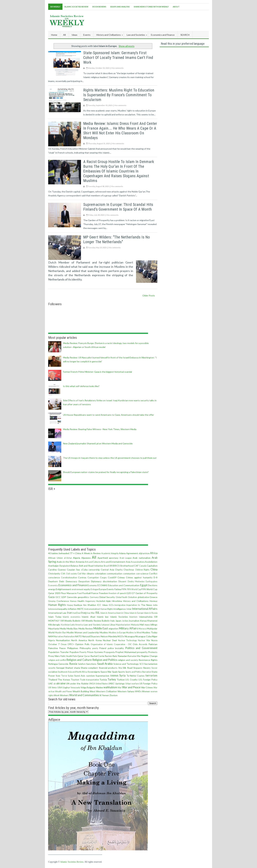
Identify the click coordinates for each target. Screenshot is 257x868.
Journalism (134, 621)
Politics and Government (141, 648)
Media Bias (72, 628)
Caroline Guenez (57, 570)
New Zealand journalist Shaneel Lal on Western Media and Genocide (98, 443)
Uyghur (66, 687)
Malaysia (135, 625)
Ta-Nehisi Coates (136, 676)
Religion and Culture (79, 660)
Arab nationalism (141, 558)
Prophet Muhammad (126, 652)
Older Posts (149, 295)
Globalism (132, 597)
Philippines (73, 648)
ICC (99, 605)
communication (114, 574)
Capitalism (152, 566)
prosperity (142, 652)
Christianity (54, 574)
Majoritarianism (123, 625)
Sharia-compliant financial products (99, 668)
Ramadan (123, 656)
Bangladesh (65, 566)
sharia (77, 668)
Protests (153, 652)
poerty (95, 648)
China (154, 569)
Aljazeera (86, 558)
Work (57, 695)
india (155, 605)
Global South (122, 597)
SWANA (114, 676)
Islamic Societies (119, 617)
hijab (108, 601)
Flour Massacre (69, 593)
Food (79, 593)
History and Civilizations (136, 601)
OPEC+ (71, 644)
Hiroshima (117, 601)
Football (87, 593)
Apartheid (103, 558)
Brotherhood (127, 566)
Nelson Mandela (109, 636)
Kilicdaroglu (54, 625)
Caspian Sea (73, 570)
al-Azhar (68, 558)
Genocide (72, 597)
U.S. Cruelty (131, 680)
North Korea (95, 640)
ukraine (61, 683)
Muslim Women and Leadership (83, 632)
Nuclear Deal (110, 640)
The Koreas (64, 680)
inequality (62, 609)
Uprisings (120, 683)
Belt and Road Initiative (91, 566)
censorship (94, 570)
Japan (118, 621)
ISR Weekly (55, 7)
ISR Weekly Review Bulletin (95, 621)
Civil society (71, 574)
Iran (69, 613)
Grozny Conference (59, 601)
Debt (62, 581)
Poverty (83, 652)
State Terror (61, 676)
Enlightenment (64, 589)
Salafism (82, 664)
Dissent (122, 581)
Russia (73, 664)
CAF (136, 566)
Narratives (59, 637)
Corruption (93, 577)
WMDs (138, 692)
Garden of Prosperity (146, 593)
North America (79, 640)
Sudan (71, 676)
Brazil (106, 566)
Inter (129, 609)
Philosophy (85, 648)
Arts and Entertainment (113, 562)
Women (146, 691)
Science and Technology (126, 664)
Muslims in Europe (117, 633)
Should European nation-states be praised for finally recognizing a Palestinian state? (106, 472)
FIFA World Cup (134, 589)
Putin (75, 656)
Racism (108, 656)
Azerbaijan (54, 566)
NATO (79, 636)
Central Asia (107, 570)
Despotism (84, 581)
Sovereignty (94, 672)
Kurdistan (65, 625)
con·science (142, 574)
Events (110, 589)
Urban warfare (132, 684)
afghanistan (144, 553)
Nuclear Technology (128, 640)
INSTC (80, 609)
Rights (154, 660)
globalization (143, 597)
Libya (112, 625)
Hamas (73, 601)
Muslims (104, 632)
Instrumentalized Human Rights (99, 609)
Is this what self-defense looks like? (81, 386)
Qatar (80, 656)
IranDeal (77, 613)
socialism (53, 672)
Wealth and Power (64, 692)
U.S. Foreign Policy (148, 680)
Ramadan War (134, 656)
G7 (133, 593)
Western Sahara (126, 691)
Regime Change (149, 656)
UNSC (111, 683)
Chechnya (129, 570)
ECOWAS (102, 585)
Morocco (143, 629)
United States (102, 684)
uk (55, 684)
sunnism (90, 676)
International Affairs (145, 609)
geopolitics (83, 597)
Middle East (101, 628)
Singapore (138, 668)
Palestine (53, 648)
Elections (153, 585)
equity (87, 589)
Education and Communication (124, 585)
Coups (103, 577)
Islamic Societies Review (76, 7)
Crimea (121, 577)
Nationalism (69, 637)
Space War (106, 672)
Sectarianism (151, 664)
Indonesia (53, 609)
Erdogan (95, 589)
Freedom (104, 593)
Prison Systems (95, 652)
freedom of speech (117, 593)
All (64, 35)
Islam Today (55, 617)
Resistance (144, 660)
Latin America (77, 625)
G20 (129, 593)
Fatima (118, 589)
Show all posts (127, 46)
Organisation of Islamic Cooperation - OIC (111, 644)
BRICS (116, 566)
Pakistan (153, 644)
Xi (100, 695)
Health (81, 601)
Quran (87, 656)
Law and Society (92, 625)
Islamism (133, 617)
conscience (54, 577)
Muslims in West (134, 633)
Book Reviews (99, 7)
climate (90, 574)
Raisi (115, 656)
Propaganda (109, 652)
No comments (118, 68)
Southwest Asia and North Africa (73, 672)
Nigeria (52, 640)
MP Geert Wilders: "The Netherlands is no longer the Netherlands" (117, 240)
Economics (53, 585)
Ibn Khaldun (90, 605)
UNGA (92, 684)
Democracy (71, 581)
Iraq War (91, 613)
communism (129, 574)
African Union (55, 558)
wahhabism (110, 687)
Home (54, 35)
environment (77, 589)
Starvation (147, 672)
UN (68, 683)
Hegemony (90, 601)
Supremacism (102, 676)
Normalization (63, 640)
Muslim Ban (60, 633)
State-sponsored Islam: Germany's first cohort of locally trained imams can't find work (118, 58)
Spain (115, 672)
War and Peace (131, 687)
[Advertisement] (149, 20)
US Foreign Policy (148, 683)
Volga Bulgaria (88, 687)
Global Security (107, 597)
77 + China (75, 553)
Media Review (86, 628)
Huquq (70, 605)
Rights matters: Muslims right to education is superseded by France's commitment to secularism (119, 95)
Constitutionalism (69, 578)
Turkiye (121, 680)
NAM (51, 636)
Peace (62, 648)
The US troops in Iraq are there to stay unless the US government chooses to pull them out (110, 458)
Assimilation (151, 562)
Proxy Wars (54, 656)
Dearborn (53, 581)
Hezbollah (101, 601)
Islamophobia (146, 617)
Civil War (82, 574)
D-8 (155, 577)
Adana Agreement (128, 553)
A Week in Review (91, 553)
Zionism (114, 695)
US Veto (52, 687)
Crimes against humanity (139, 577)
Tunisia (103, 680)
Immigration (120, 605)
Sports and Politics (134, 672)
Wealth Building (81, 691)
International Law (57, 613)
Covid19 (112, 577)
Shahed (69, 668)
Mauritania (54, 628)
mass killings (151, 625)
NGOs (121, 636)
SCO (142, 664)
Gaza (51, 597)
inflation (72, 609)
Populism (74, 652)
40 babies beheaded (59, 553)
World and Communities (84, 695)
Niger (155, 636)
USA (60, 687)
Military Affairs (128, 628)
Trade (83, 680)
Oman (64, 644)
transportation (93, 680)
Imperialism (132, 605)
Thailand (53, 680)
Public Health (66, 656)
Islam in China (123, 613)
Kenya (143, 621)
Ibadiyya (78, 605)
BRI (111, 566)
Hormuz (153, 601)
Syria (122, 675)
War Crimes (147, 687)
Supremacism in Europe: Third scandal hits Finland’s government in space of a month (118, 207)
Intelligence (120, 609)
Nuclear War (144, 640)
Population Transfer (59, 652)
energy (52, 589)
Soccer (154, 668)
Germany (94, 597)
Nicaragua (130, 636)
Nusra (154, 640)
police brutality (116, 648)
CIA (63, 574)
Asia (128, 562)
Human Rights (57, 605)
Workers (64, 695)
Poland (103, 648)
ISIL (97, 613)
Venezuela (75, 688)
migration (114, 628)
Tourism (75, 680)
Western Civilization (106, 691)
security (52, 668)
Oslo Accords (140, 644)
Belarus (74, 566)
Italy (112, 621)
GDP (64, 597)
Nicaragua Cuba (143, 636)
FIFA (124, 589)
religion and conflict (57, 660)
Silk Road (128, 668)
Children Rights (142, 570)
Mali (142, 625)
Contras (82, 577)
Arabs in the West (66, 562)
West (93, 691)
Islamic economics (72, 617)
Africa (154, 553)
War (120, 688)
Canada (143, 566)
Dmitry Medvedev (136, 582)
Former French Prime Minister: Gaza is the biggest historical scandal (97, 372)
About (176, 7)
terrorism (151, 675)
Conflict (153, 574)
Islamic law (103, 617)
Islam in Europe (136, 613)
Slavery (147, 668)
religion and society (128, 660)
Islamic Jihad (89, 617)
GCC (58, 597)
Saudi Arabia (105, 664)
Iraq (84, 613)
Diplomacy (96, 581)
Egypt (144, 585)
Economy (92, 585)
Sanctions (91, 664)
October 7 (54, 644)
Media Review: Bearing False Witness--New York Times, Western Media (100, 429)
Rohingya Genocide (58, 664)
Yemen (105, 695)
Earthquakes (152, 582)
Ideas (105, 605)
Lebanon (105, 625)
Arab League (126, 558)
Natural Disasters (91, 636)
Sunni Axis (80, 676)
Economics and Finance (73, 585)
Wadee (99, 687)
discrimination (110, 581)
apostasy (114, 558)
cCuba (84, 570)
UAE (50, 683)
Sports (122, 672)
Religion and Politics (105, 660)
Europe (103, 589)
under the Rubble (79, 683)
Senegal (60, 668)
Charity (119, 570)
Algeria (77, 558)
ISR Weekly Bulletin (70, 621)
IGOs (111, 605)
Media (63, 628)
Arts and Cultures (93, 562)
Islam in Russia (151, 613)
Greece (153, 597)
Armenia (80, 562)
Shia (120, 668)
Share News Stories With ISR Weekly (151, 7)
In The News (145, 605)
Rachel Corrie (97, 656)
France (95, 593)
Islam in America (108, 613)
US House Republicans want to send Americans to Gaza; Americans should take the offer (108, 415)
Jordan (125, 621)
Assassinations (138, 562)
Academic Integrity (110, 553)
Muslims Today (150, 632)
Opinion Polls (82, 644)
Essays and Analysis (120, 7)
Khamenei (152, 621)
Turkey (112, 679)
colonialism (100, 574)
